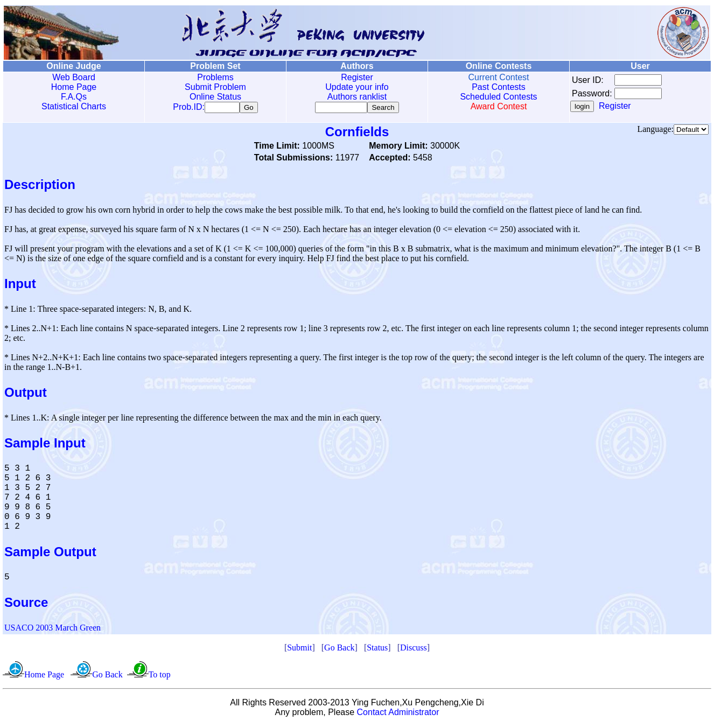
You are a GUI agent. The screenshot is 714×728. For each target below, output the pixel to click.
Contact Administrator (398, 714)
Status (377, 650)
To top (160, 677)
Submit (299, 650)
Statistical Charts (74, 106)
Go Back (339, 650)
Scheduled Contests (498, 97)
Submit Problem (215, 87)
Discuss (414, 650)
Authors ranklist (357, 97)
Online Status (215, 97)
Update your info (357, 87)
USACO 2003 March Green (52, 630)
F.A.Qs (74, 97)
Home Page (74, 87)
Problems (215, 77)
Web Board (74, 77)
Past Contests (499, 87)
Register (357, 77)
